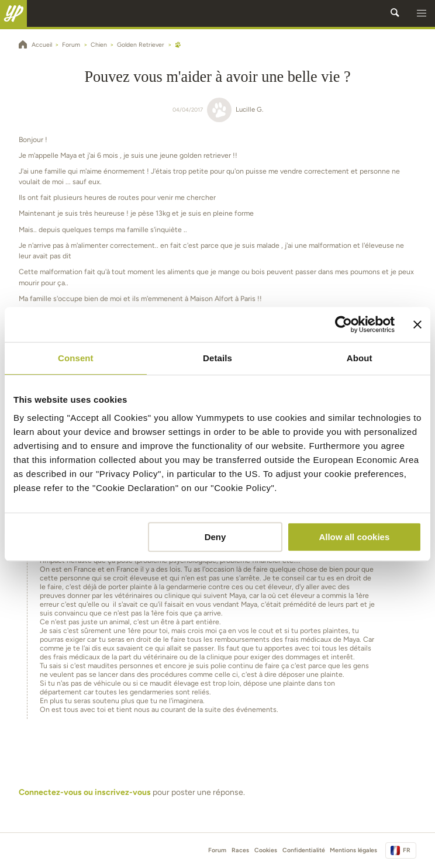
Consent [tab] (76, 358)
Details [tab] (217, 358)
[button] (422, 13)
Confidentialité (304, 850)
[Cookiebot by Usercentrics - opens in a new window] (343, 324)
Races (240, 850)
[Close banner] (417, 324)
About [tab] (360, 358)
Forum (217, 850)
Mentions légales (353, 850)
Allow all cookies (354, 537)
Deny (215, 537)
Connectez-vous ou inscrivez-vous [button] (85, 792)
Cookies (266, 850)
